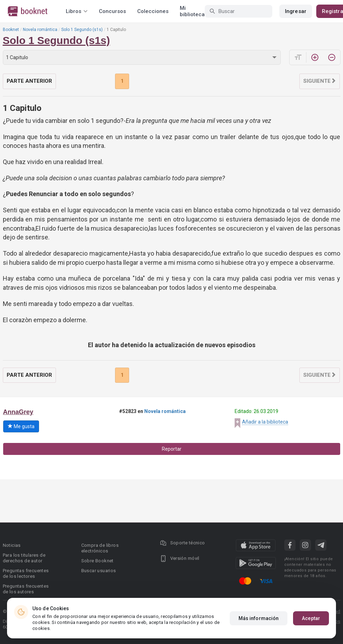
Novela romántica (40, 30)
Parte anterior (29, 81)
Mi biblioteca (192, 11)
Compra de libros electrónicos (100, 548)
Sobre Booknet (97, 561)
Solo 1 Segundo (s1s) (82, 30)
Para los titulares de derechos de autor (24, 558)
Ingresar (296, 11)
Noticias (12, 545)
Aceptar (311, 618)
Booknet (11, 30)
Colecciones (153, 11)
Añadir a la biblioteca (265, 422)
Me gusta (21, 426)
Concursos (112, 11)
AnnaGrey (18, 412)
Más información (259, 618)
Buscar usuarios (99, 571)
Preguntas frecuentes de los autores (26, 589)
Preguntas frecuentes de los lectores (26, 573)
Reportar (172, 449)
